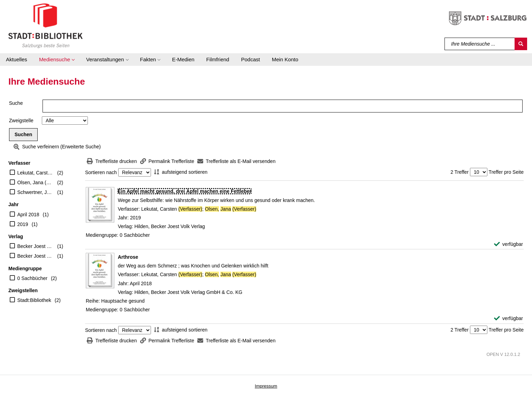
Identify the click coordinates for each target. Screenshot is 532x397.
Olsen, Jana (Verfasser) (36, 182)
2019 (23, 224)
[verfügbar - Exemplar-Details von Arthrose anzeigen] (508, 318)
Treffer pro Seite (506, 172)
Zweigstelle (21, 120)
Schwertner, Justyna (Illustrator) (36, 192)
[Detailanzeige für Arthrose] (128, 257)
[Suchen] (521, 44)
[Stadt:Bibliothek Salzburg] (45, 25)
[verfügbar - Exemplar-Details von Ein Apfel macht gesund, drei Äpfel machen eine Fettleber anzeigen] (508, 244)
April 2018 (28, 215)
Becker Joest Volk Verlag (36, 246)
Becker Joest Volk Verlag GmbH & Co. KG (36, 256)
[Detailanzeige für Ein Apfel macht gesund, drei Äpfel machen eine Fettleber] (185, 191)
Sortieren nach (101, 172)
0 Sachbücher (32, 278)
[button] (57, 60)
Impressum (266, 386)
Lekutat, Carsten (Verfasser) (36, 173)
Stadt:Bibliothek (34, 300)
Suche (16, 103)
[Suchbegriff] (480, 44)
